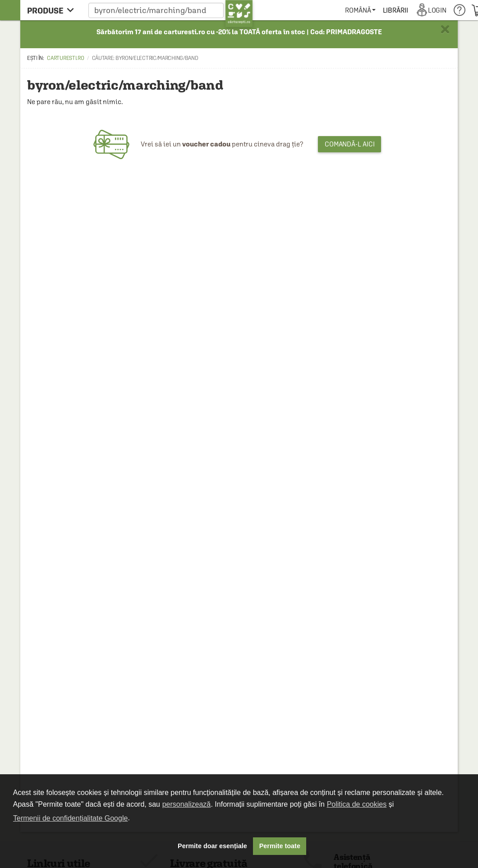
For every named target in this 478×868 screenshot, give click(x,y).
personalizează (187, 804)
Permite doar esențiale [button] (212, 846)
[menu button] (53, 10)
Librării (395, 10)
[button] (171, 10)
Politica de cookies (357, 804)
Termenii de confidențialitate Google (70, 818)
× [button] (445, 29)
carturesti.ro (65, 58)
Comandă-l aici (350, 144)
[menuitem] (360, 10)
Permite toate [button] (280, 846)
